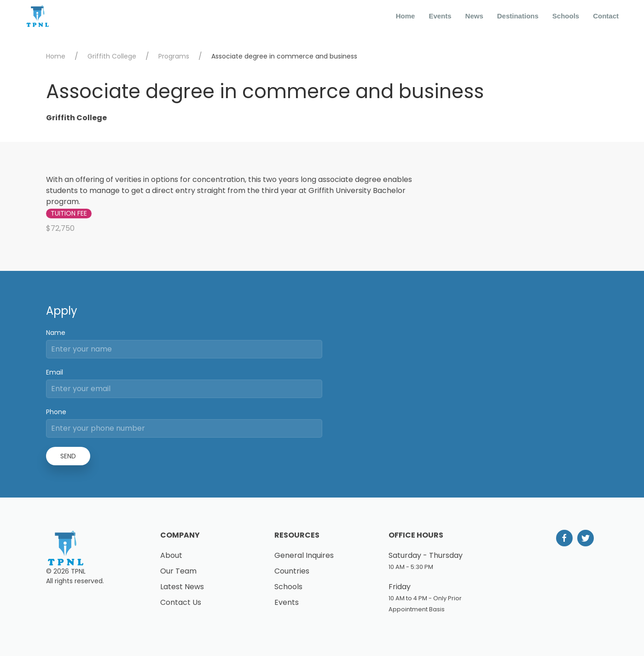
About (171, 555)
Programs (174, 56)
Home (406, 16)
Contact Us (181, 602)
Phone (56, 412)
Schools (566, 16)
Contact (606, 16)
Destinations (518, 16)
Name (56, 333)
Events (440, 16)
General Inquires (304, 555)
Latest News (182, 587)
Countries (292, 571)
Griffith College (112, 56)
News (474, 16)
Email (55, 372)
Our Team (178, 571)
